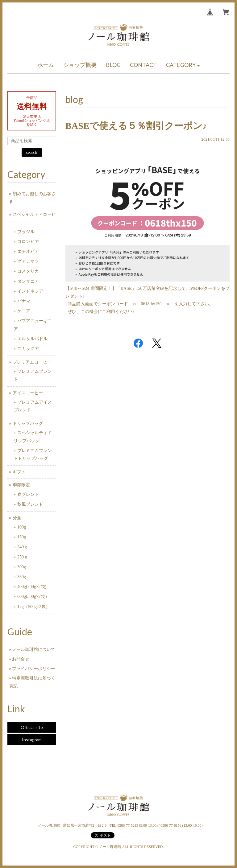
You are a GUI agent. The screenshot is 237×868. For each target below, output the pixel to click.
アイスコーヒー (28, 393)
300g (22, 567)
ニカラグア (28, 349)
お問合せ (21, 659)
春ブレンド (28, 494)
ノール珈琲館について (34, 650)
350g (22, 577)
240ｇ (23, 547)
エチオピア (28, 251)
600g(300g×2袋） (33, 596)
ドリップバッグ (28, 424)
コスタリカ (28, 271)
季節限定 (21, 485)
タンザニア (28, 281)
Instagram (32, 740)
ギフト (19, 472)
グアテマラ (28, 261)
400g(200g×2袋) (32, 587)
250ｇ (23, 557)
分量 (17, 518)
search (32, 152)
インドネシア (30, 291)
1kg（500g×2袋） (34, 607)
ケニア (24, 311)
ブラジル (26, 232)
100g (22, 527)
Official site (32, 727)
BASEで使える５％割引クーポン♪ (136, 126)
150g (22, 537)
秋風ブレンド (30, 504)
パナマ (24, 301)
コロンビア (28, 242)
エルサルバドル (32, 339)
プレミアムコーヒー (32, 362)
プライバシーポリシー (34, 669)
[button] (183, 65)
